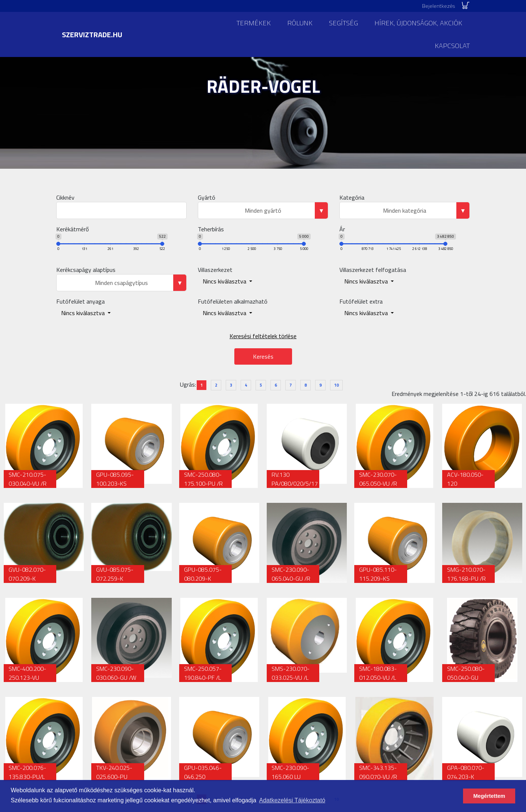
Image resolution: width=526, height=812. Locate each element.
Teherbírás (211, 229)
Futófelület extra (361, 301)
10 (336, 385)
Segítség (343, 23)
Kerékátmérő (72, 229)
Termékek (254, 23)
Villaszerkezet (215, 270)
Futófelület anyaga (80, 301)
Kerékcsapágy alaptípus (86, 270)
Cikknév (65, 197)
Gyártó (207, 197)
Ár (342, 229)
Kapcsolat (452, 46)
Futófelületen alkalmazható (233, 301)
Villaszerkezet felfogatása (373, 270)
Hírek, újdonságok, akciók (418, 23)
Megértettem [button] (489, 796)
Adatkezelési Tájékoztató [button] (292, 800)
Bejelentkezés (438, 6)
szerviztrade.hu (92, 34)
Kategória (352, 197)
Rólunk (300, 23)
